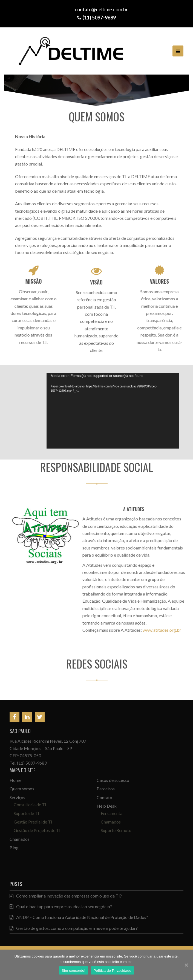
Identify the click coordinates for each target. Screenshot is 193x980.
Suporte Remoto (116, 830)
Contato (104, 797)
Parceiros (106, 789)
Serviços (17, 797)
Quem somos (22, 789)
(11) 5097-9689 (32, 763)
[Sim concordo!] (186, 965)
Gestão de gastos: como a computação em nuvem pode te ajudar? (74, 928)
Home (15, 780)
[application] (113, 409)
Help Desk (107, 806)
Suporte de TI (26, 813)
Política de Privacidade (113, 971)
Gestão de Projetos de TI (37, 830)
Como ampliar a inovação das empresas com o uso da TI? (66, 896)
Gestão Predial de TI (33, 822)
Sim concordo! (73, 971)
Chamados (20, 839)
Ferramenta (112, 813)
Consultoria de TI (30, 804)
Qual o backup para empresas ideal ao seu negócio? (61, 906)
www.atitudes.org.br (159, 630)
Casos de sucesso (113, 780)
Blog (14, 847)
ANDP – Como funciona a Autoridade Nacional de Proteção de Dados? (79, 917)
